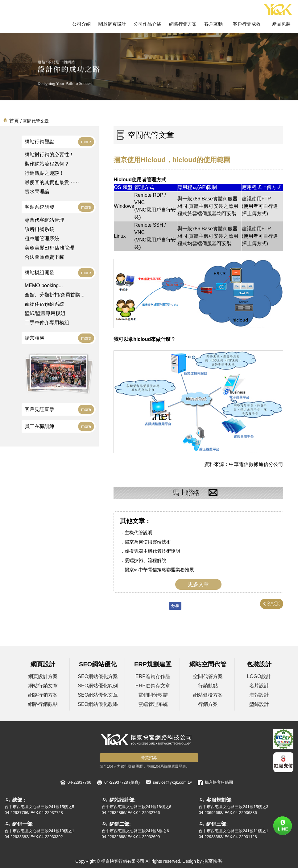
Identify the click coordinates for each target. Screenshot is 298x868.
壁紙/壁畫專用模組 (45, 313)
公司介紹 (81, 24)
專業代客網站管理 (44, 220)
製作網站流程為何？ (47, 164)
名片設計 (259, 686)
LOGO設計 (259, 676)
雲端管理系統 (153, 704)
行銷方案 (208, 704)
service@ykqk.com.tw (172, 782)
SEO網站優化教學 (98, 704)
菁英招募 (149, 758)
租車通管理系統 (42, 239)
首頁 (14, 121)
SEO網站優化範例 (98, 686)
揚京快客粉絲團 (219, 782)
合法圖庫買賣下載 (44, 257)
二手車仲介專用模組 (47, 323)
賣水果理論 (37, 192)
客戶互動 (213, 24)
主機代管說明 (139, 533)
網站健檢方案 (208, 695)
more (86, 142)
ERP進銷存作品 (153, 676)
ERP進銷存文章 (153, 686)
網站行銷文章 (43, 686)
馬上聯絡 (198, 493)
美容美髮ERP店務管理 (50, 248)
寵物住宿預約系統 (44, 304)
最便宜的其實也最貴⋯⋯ (52, 182)
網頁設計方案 (43, 676)
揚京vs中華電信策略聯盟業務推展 (159, 570)
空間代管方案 (208, 676)
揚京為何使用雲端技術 (148, 542)
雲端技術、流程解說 (145, 560)
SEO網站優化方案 (98, 676)
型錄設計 (259, 704)
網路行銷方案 (183, 24)
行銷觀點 (208, 686)
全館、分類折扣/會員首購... (55, 295)
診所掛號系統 (39, 229)
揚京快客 (213, 861)
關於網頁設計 (112, 24)
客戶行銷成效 (247, 24)
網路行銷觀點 (43, 704)
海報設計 (259, 695)
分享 (175, 606)
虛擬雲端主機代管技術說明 (152, 551)
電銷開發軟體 (153, 695)
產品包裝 (281, 24)
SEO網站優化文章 (98, 695)
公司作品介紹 (147, 24)
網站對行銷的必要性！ (49, 155)
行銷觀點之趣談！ (44, 173)
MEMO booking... (44, 285)
